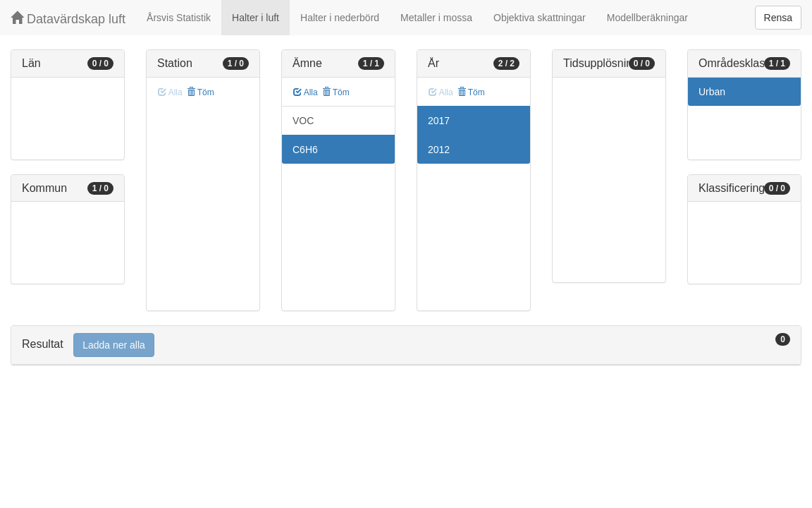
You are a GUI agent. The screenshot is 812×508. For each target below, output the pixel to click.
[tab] (406, 345)
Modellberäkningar (647, 18)
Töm (201, 92)
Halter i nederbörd (340, 18)
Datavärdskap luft (68, 19)
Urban (712, 92)
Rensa (778, 18)
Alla (306, 92)
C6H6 (305, 150)
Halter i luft (256, 18)
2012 (439, 150)
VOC (303, 121)
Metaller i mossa (436, 18)
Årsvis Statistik (179, 18)
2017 (439, 121)
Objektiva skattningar (540, 18)
